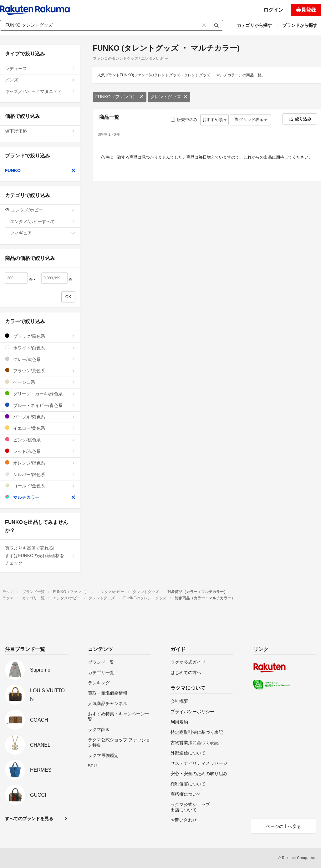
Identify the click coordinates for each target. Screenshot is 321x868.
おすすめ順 (214, 120)
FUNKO (40, 170)
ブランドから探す (300, 25)
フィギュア (43, 233)
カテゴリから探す (254, 25)
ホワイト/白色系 (40, 348)
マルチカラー (40, 497)
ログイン (273, 10)
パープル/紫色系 (40, 417)
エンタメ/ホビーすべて (43, 221)
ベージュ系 (40, 382)
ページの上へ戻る (283, 826)
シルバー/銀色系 (40, 474)
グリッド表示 (250, 120)
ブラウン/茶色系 (40, 371)
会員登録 (306, 10)
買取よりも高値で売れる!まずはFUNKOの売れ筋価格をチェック (40, 556)
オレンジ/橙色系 (40, 463)
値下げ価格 (40, 131)
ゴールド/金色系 (40, 486)
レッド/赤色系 (40, 451)
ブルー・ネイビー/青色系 (40, 405)
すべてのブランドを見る (29, 819)
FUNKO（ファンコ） (120, 97)
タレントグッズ (169, 97)
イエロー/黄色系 (40, 428)
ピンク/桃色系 (40, 440)
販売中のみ (184, 120)
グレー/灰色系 (40, 359)
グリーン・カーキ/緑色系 (40, 394)
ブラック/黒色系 (40, 336)
